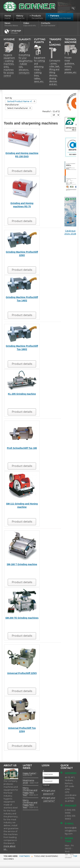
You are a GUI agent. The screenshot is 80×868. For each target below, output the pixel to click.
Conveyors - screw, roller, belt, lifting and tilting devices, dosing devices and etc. (55, 72)
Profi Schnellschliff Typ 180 (22, 448)
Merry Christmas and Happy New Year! (30, 791)
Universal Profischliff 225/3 (22, 673)
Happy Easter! (29, 773)
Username (45, 770)
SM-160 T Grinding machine (22, 564)
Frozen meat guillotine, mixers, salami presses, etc (70, 65)
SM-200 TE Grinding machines (22, 618)
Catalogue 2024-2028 (70, 216)
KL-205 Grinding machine (22, 394)
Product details (22, 171)
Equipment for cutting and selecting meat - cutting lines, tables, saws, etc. (40, 70)
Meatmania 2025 (28, 781)
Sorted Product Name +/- (20, 101)
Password (45, 777)
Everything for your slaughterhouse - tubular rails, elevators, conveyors (27, 64)
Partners (25, 856)
